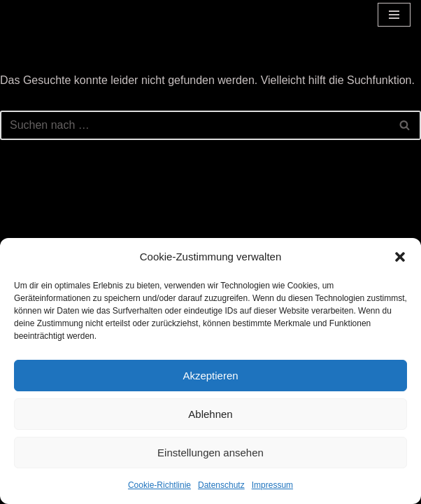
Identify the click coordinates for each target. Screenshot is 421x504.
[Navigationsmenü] (394, 15)
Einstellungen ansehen (210, 453)
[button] (400, 257)
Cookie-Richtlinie (159, 485)
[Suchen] (195, 125)
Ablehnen (210, 414)
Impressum (272, 485)
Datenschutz (221, 485)
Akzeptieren (210, 376)
